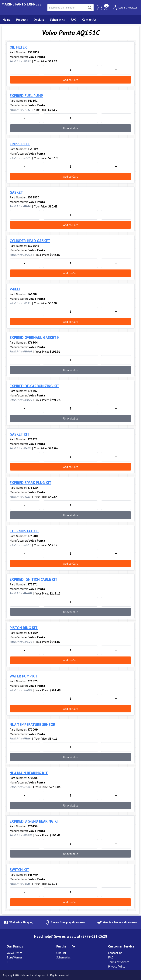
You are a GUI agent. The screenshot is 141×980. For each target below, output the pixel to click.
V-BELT (15, 289)
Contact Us (115, 953)
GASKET (16, 192)
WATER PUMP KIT (24, 676)
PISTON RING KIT (24, 628)
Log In (122, 8)
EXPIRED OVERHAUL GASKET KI (35, 338)
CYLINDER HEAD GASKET (30, 241)
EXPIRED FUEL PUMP (26, 96)
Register (133, 8)
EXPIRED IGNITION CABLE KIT (34, 579)
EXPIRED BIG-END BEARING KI (34, 821)
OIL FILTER (18, 47)
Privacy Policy (117, 966)
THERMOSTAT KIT (24, 531)
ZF (8, 962)
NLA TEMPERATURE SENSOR (33, 725)
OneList (61, 953)
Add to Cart (70, 80)
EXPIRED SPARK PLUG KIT (31, 483)
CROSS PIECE (20, 144)
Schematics (64, 957)
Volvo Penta (14, 953)
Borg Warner (14, 957)
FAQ (111, 957)
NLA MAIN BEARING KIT (29, 773)
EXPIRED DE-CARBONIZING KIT (34, 386)
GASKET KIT (20, 434)
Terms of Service (119, 962)
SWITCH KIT (19, 870)
